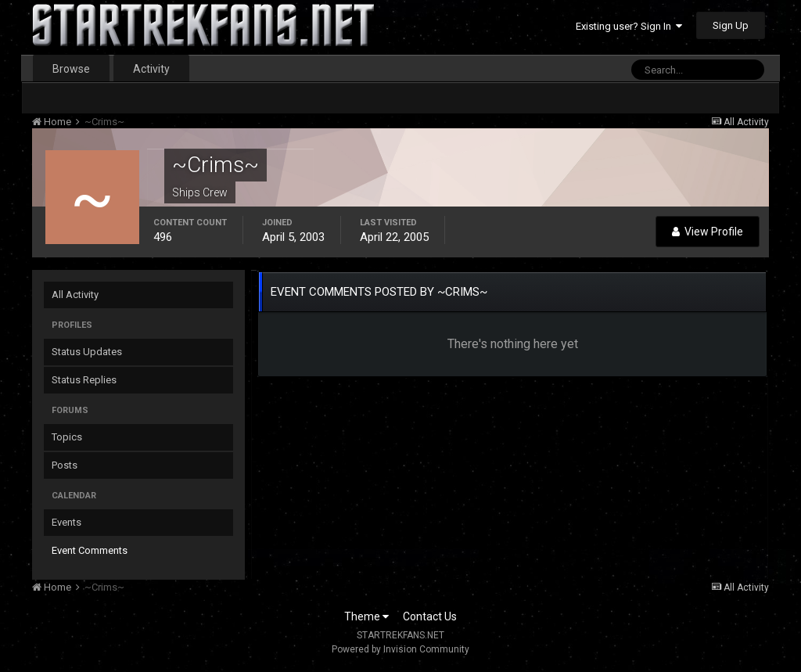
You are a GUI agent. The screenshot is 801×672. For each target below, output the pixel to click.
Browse (71, 69)
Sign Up (731, 25)
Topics (67, 437)
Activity (151, 69)
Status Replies (84, 380)
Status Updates (87, 352)
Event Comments (90, 550)
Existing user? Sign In (629, 26)
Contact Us (430, 616)
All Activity (75, 295)
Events (66, 522)
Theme (366, 616)
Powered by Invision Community (400, 649)
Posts (65, 465)
